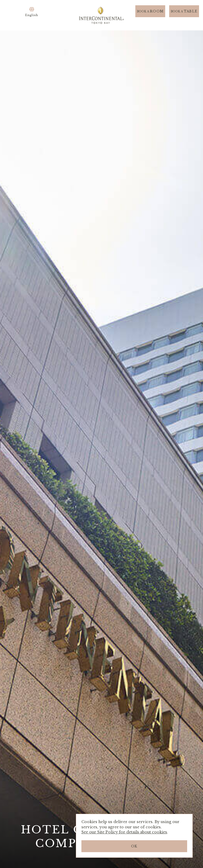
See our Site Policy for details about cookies (124, 832)
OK (134, 846)
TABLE (184, 15)
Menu (14, 15)
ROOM (150, 15)
